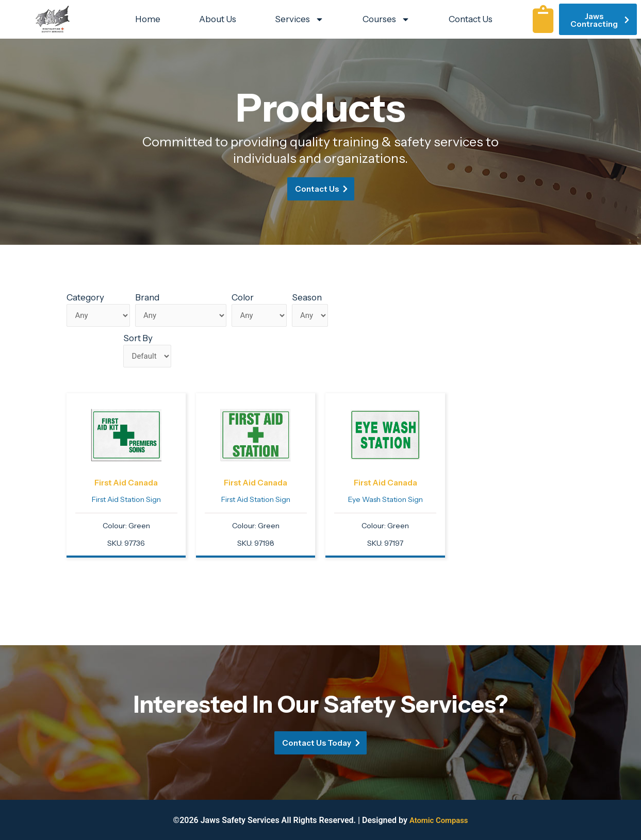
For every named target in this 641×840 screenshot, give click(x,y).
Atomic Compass (439, 820)
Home (148, 19)
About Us (218, 19)
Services (299, 19)
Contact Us (471, 19)
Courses (386, 19)
